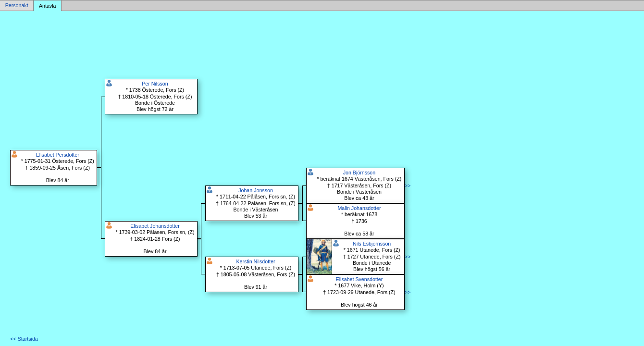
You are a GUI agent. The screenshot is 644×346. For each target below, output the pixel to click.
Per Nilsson (155, 84)
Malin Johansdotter (359, 208)
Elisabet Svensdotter (359, 279)
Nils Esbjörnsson (372, 244)
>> (408, 185)
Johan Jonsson (256, 190)
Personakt (17, 6)
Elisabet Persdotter (58, 155)
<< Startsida (24, 339)
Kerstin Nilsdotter (255, 261)
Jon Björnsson (359, 173)
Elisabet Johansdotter (155, 226)
